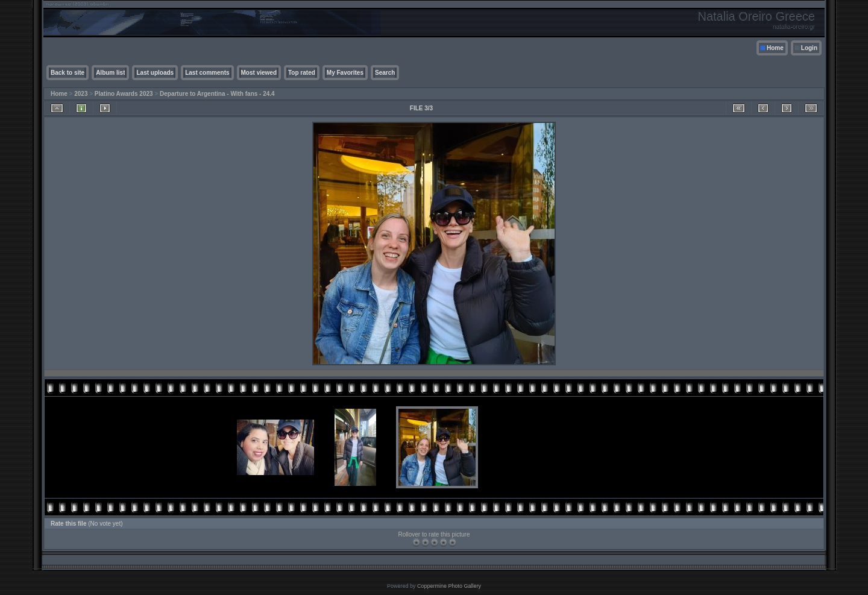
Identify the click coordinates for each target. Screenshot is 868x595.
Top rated (302, 73)
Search (385, 73)
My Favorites (345, 73)
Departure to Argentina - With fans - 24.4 (217, 94)
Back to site (68, 73)
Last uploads (155, 73)
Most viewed (259, 73)
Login (809, 48)
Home (775, 48)
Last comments (207, 73)
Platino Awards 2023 (124, 94)
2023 (81, 94)
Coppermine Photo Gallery (449, 586)
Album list (110, 73)
